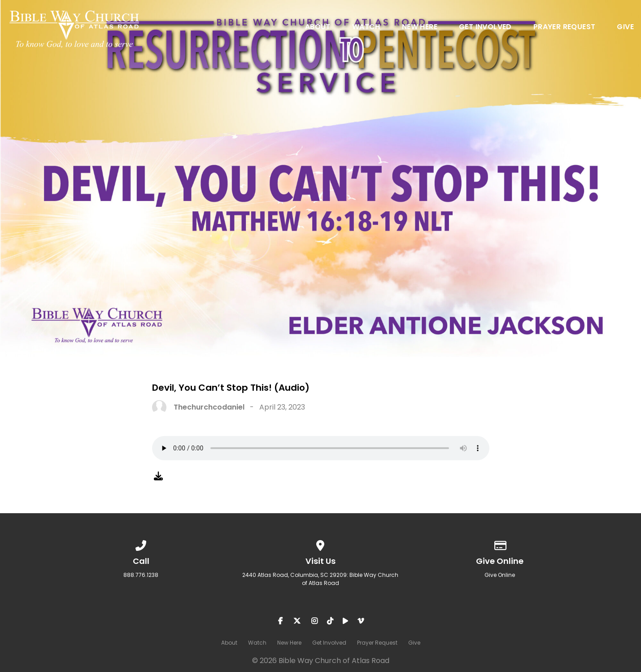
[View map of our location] (321, 544)
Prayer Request (565, 28)
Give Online (500, 575)
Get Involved (485, 28)
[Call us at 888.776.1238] (141, 544)
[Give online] (500, 544)
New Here (420, 28)
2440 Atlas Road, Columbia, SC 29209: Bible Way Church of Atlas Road (320, 579)
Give (625, 28)
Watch (366, 28)
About (318, 28)
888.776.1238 (141, 575)
